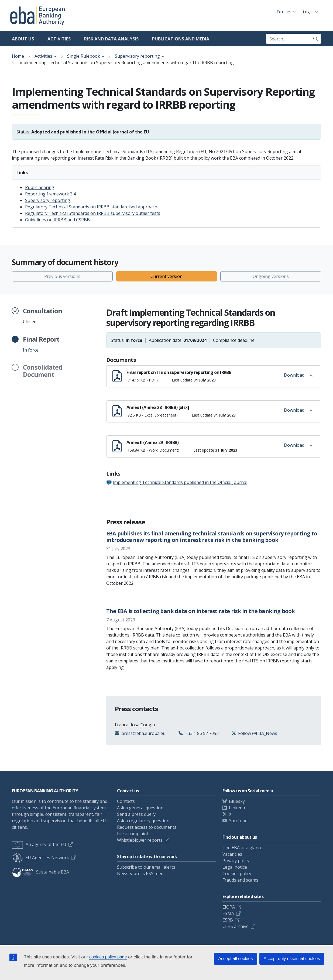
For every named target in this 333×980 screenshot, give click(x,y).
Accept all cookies (235, 959)
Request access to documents (147, 827)
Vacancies (232, 854)
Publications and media (181, 39)
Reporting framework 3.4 (50, 194)
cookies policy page (108, 957)
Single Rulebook (84, 56)
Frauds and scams (240, 880)
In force (41, 344)
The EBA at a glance (243, 848)
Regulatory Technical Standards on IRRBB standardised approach (91, 207)
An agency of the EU (39, 844)
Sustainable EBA (40, 872)
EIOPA (229, 907)
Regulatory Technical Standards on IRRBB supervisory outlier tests (93, 213)
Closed (42, 316)
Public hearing (40, 187)
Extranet (284, 12)
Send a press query (136, 814)
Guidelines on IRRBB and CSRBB (57, 220)
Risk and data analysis (111, 39)
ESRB (228, 920)
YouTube (238, 821)
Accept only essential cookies (292, 959)
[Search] (315, 39)
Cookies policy (237, 874)
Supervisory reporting (137, 56)
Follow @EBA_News (258, 733)
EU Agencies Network (40, 858)
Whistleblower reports (140, 840)
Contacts (126, 801)
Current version (166, 276)
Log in (308, 12)
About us (23, 39)
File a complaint (133, 834)
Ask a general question (140, 808)
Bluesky (237, 801)
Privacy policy (236, 861)
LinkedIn (238, 808)
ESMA (228, 913)
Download (298, 375)
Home (18, 56)
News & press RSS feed (140, 874)
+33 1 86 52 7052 (202, 733)
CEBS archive (236, 926)
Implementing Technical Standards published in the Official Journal (180, 482)
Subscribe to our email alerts (146, 867)
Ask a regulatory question (143, 821)
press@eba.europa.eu (143, 733)
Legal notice (235, 867)
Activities (59, 39)
